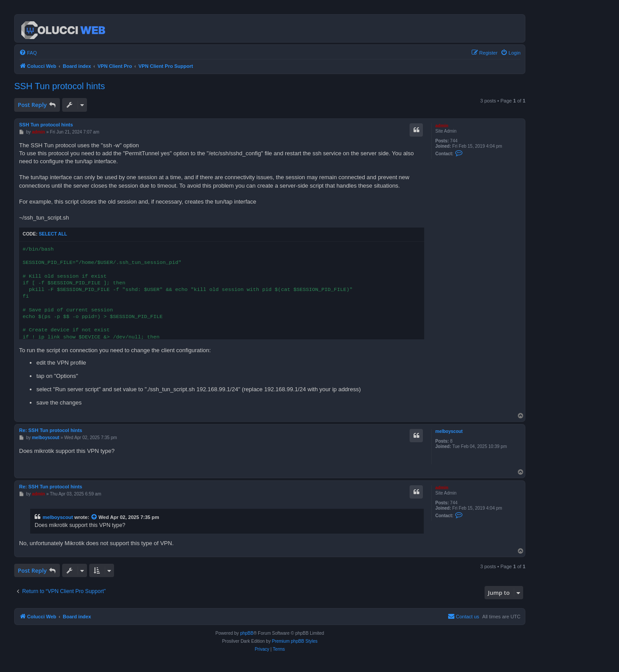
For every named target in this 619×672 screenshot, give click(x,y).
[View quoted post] (95, 517)
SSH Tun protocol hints (60, 86)
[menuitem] (28, 53)
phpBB (247, 633)
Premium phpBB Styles (295, 641)
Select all (53, 234)
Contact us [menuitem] (463, 616)
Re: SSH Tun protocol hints (51, 430)
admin (442, 126)
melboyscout (449, 431)
